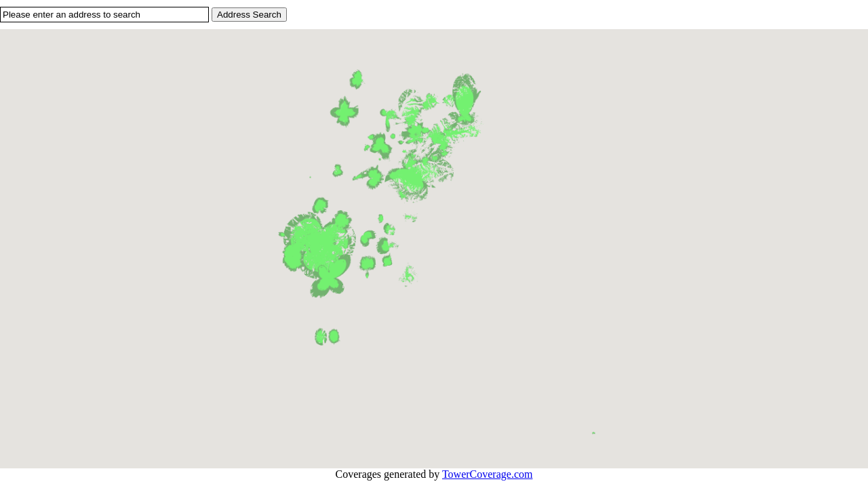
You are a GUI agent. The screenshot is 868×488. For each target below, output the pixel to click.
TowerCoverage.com (488, 474)
